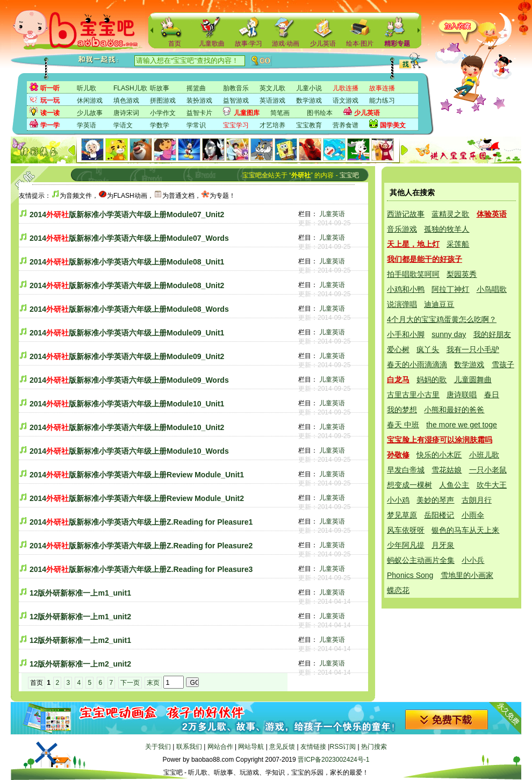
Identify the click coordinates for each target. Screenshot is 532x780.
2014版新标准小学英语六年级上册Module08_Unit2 (127, 285)
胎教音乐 (236, 88)
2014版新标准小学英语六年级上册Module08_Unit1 (127, 262)
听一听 (50, 88)
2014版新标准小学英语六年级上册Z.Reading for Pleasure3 (141, 569)
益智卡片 (199, 113)
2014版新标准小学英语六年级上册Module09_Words (129, 380)
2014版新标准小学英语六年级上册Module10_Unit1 (127, 404)
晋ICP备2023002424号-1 (333, 760)
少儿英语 (323, 44)
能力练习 (382, 101)
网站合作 (220, 747)
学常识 (196, 125)
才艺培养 (272, 125)
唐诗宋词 (126, 113)
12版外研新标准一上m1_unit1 (80, 593)
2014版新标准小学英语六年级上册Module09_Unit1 (127, 333)
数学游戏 (309, 101)
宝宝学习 (236, 125)
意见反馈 (282, 747)
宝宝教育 (309, 125)
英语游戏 (272, 101)
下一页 (130, 683)
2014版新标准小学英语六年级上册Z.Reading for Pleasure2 (141, 546)
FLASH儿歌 (130, 88)
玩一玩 (50, 101)
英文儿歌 (272, 88)
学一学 (50, 125)
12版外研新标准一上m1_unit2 (80, 617)
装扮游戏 (199, 101)
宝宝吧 (349, 175)
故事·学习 (249, 44)
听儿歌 (87, 88)
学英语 (87, 125)
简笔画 (280, 113)
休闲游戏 (90, 101)
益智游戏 (236, 101)
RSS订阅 (343, 747)
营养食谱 (346, 125)
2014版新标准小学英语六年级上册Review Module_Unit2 (137, 498)
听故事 (160, 88)
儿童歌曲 (212, 44)
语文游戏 (346, 101)
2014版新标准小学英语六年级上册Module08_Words (129, 309)
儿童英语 (332, 214)
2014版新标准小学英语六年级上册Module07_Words (129, 238)
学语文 (123, 125)
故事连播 (382, 88)
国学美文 (393, 125)
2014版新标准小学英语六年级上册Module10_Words (129, 451)
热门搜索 (374, 747)
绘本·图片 (360, 44)
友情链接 (313, 747)
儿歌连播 (346, 88)
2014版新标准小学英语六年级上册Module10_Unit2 (127, 427)
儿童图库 (247, 113)
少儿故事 (90, 113)
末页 (153, 683)
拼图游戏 (163, 101)
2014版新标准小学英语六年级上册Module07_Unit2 (127, 214)
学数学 (160, 125)
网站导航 (251, 747)
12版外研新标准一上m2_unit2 (80, 664)
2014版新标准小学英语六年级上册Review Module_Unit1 (137, 475)
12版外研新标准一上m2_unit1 (80, 640)
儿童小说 (309, 88)
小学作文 (163, 113)
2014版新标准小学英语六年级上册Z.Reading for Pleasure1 (141, 522)
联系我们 (189, 747)
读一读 (50, 113)
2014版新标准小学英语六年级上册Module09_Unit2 (127, 356)
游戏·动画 (286, 44)
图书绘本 (320, 113)
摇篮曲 (196, 88)
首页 (175, 44)
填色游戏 (126, 101)
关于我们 (158, 747)
